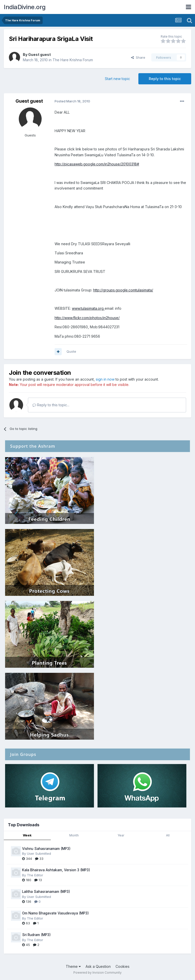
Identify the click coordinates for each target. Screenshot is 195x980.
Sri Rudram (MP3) (36, 935)
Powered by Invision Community (97, 973)
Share (138, 57)
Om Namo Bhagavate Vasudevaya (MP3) (55, 913)
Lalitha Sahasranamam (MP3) (46, 892)
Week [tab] (27, 835)
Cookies (123, 966)
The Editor (35, 875)
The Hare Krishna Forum (73, 60)
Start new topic (117, 79)
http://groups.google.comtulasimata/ (123, 290)
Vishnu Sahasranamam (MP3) (46, 849)
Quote (71, 351)
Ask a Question (98, 966)
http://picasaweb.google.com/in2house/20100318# (97, 164)
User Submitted (39, 853)
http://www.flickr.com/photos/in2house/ (87, 318)
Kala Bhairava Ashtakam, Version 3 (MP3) (56, 870)
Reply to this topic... (51, 405)
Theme (73, 966)
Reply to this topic (165, 79)
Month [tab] (74, 835)
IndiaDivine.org (25, 7)
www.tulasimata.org (88, 308)
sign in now (105, 379)
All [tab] (168, 835)
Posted (72, 101)
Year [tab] (121, 835)
